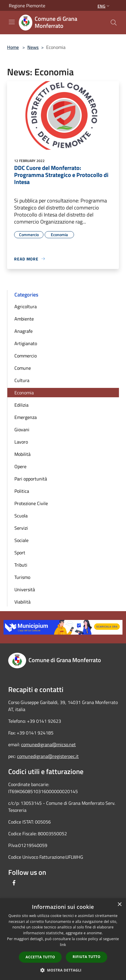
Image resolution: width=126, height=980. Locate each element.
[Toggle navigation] (12, 22)
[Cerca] (114, 23)
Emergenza (26, 417)
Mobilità (22, 454)
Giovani (22, 430)
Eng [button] (104, 6)
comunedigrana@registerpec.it (48, 756)
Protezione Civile (31, 503)
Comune (23, 368)
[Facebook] (14, 883)
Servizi (21, 528)
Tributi (21, 565)
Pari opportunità (31, 479)
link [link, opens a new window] (63, 945)
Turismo (22, 577)
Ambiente (24, 319)
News (33, 47)
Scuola (21, 516)
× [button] (119, 905)
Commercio (26, 356)
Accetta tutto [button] (40, 957)
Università (25, 589)
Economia (24, 393)
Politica (22, 491)
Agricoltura (26, 306)
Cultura (22, 380)
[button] (63, 970)
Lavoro (21, 442)
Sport (20, 553)
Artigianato (26, 343)
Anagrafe (23, 331)
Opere (20, 466)
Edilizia (21, 405)
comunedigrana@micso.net (48, 744)
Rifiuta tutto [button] (86, 957)
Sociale (21, 540)
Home (13, 47)
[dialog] (63, 939)
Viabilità (22, 602)
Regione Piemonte (27, 6)
